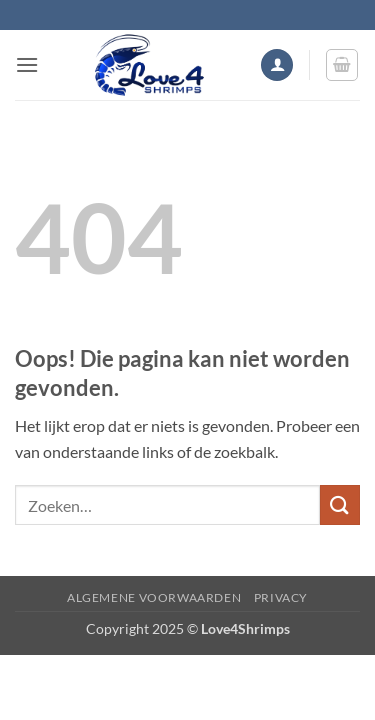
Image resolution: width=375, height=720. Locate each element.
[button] (27, 64)
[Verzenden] (340, 504)
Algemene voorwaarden (154, 597)
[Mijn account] (277, 65)
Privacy (281, 597)
